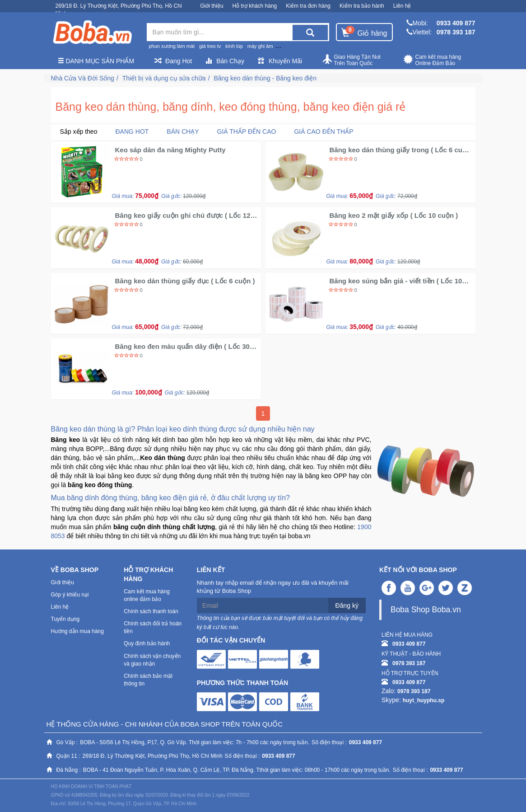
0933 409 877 (456, 23)
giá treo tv (210, 46)
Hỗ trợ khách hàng (255, 6)
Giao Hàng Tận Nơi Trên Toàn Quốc (351, 60)
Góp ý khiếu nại (70, 595)
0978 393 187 (456, 32)
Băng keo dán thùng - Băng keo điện (265, 78)
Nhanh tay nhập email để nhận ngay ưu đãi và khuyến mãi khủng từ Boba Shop (273, 587)
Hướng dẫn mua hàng (77, 631)
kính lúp (234, 46)
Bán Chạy (225, 61)
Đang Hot (173, 61)
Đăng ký (347, 605)
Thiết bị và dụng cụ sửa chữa (164, 78)
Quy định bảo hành (147, 643)
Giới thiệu (212, 6)
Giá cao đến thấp (324, 131)
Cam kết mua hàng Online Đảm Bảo (432, 60)
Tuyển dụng (65, 619)
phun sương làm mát (172, 46)
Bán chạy (183, 131)
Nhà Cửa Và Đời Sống (83, 78)
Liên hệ (402, 6)
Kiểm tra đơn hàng (308, 6)
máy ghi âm (260, 46)
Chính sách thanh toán (151, 611)
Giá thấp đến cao (247, 131)
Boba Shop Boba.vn (426, 610)
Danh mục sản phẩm (96, 61)
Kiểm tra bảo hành (362, 6)
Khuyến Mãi (280, 61)
